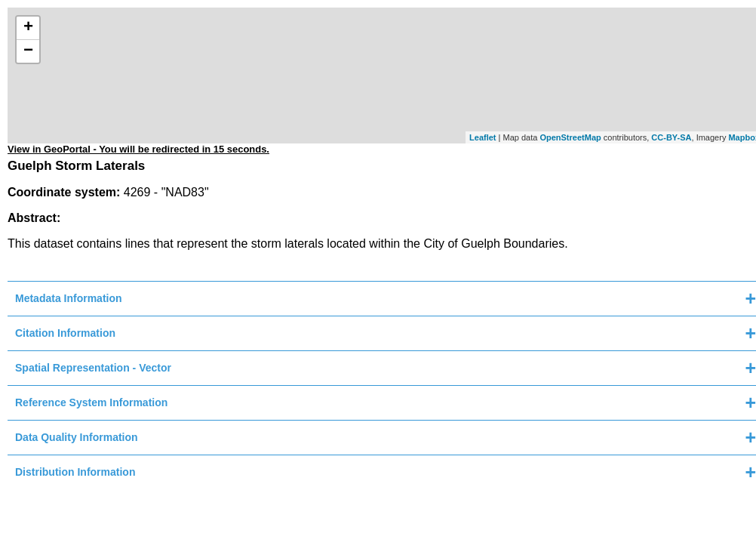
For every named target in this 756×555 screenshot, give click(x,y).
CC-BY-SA (671, 137)
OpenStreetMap (570, 137)
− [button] (28, 51)
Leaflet (482, 137)
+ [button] (28, 28)
